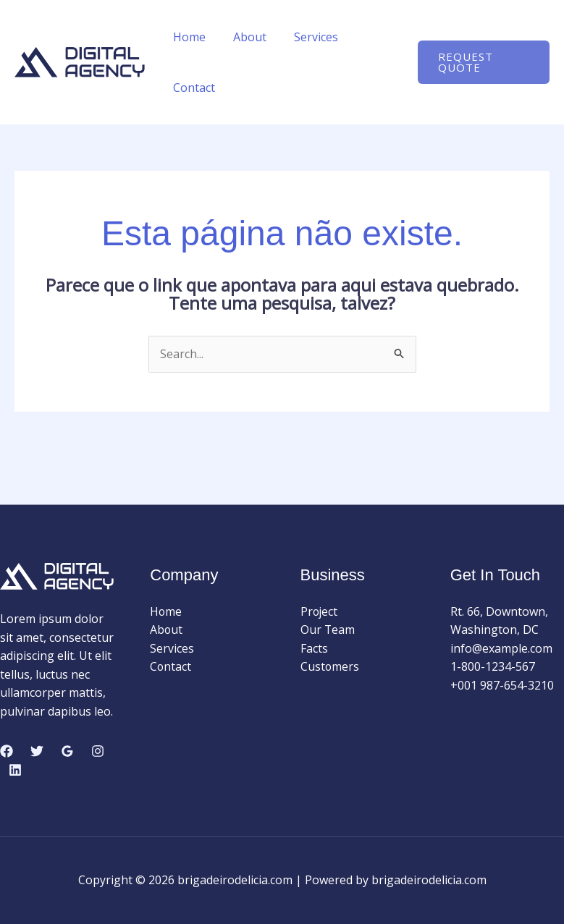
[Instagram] (98, 752)
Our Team (328, 630)
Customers (330, 667)
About (243, 37)
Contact (192, 88)
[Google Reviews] (67, 752)
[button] (481, 62)
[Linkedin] (15, 770)
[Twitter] (37, 752)
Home (187, 37)
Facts (314, 648)
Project (320, 611)
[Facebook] (7, 752)
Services (305, 37)
